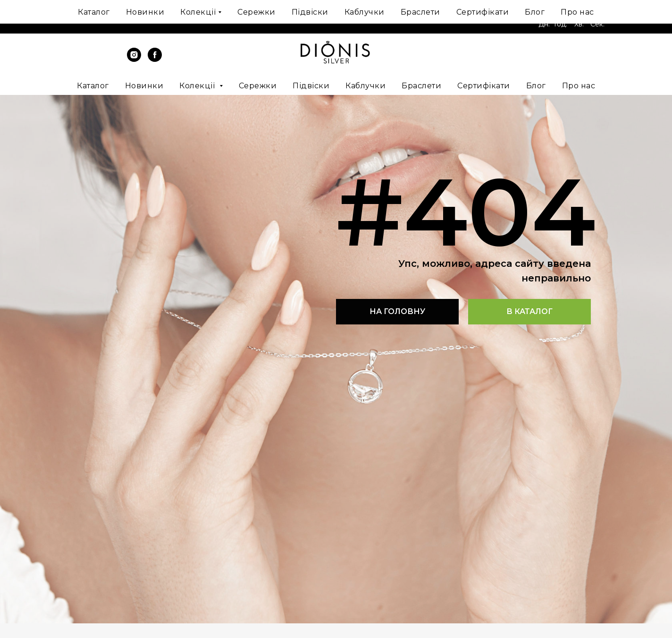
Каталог (93, 86)
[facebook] (155, 59)
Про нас (579, 86)
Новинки (144, 86)
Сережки (258, 86)
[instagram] (134, 59)
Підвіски (311, 86)
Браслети (421, 86)
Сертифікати (484, 86)
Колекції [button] (198, 86)
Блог (536, 86)
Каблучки (365, 86)
